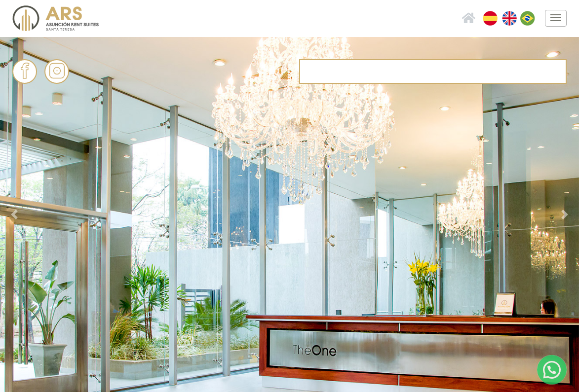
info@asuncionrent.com (428, 71)
